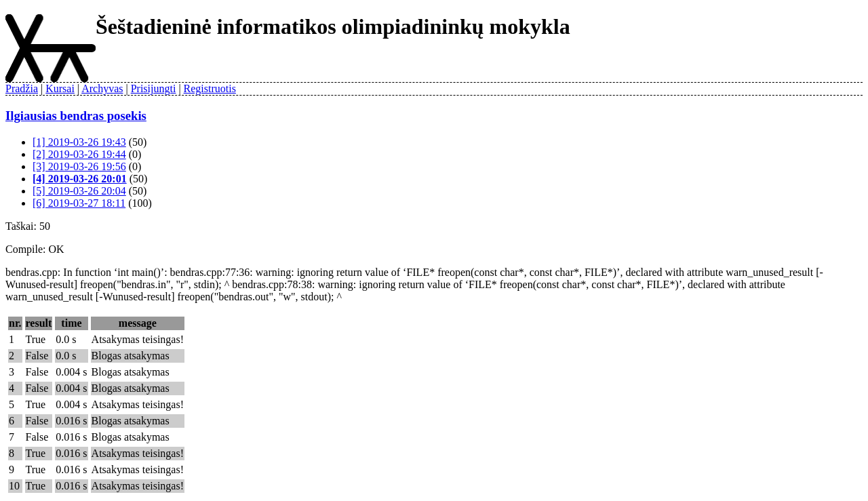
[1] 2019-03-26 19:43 (79, 142)
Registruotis (210, 88)
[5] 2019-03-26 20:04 (79, 191)
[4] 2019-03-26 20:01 (80, 179)
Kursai (60, 88)
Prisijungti (154, 88)
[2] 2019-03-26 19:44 (79, 154)
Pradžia (22, 88)
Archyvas (102, 88)
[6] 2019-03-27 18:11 (79, 203)
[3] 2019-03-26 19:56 (79, 166)
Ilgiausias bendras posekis (76, 116)
